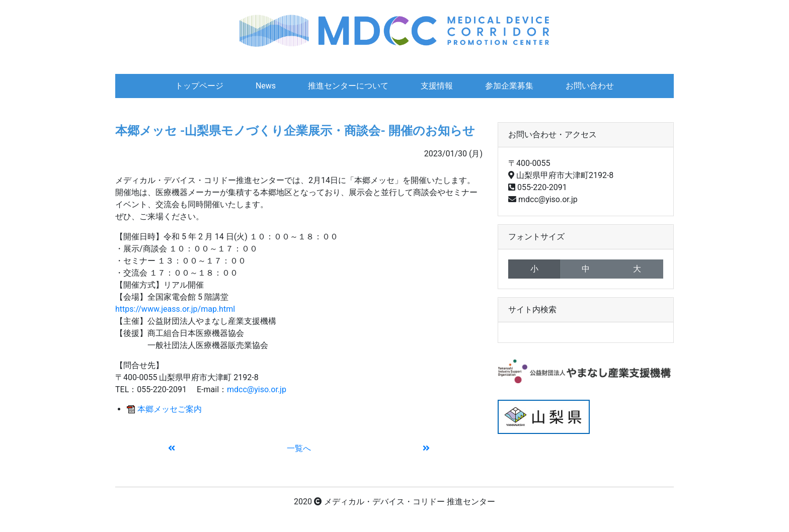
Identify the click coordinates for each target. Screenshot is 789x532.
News (266, 86)
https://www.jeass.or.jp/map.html (175, 309)
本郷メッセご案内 (170, 409)
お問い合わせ (590, 86)
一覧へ (299, 448)
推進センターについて (348, 86)
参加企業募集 (509, 86)
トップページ (199, 86)
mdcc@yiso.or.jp (257, 389)
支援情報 (437, 86)
